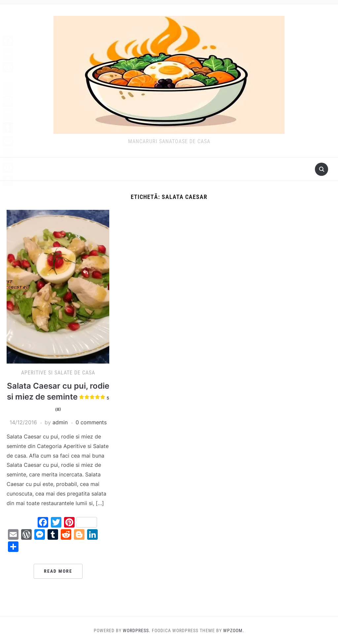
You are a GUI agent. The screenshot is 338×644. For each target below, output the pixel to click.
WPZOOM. (234, 630)
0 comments (91, 422)
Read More (58, 571)
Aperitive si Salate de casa (58, 373)
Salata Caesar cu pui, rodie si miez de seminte (58, 397)
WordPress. (137, 630)
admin (60, 422)
